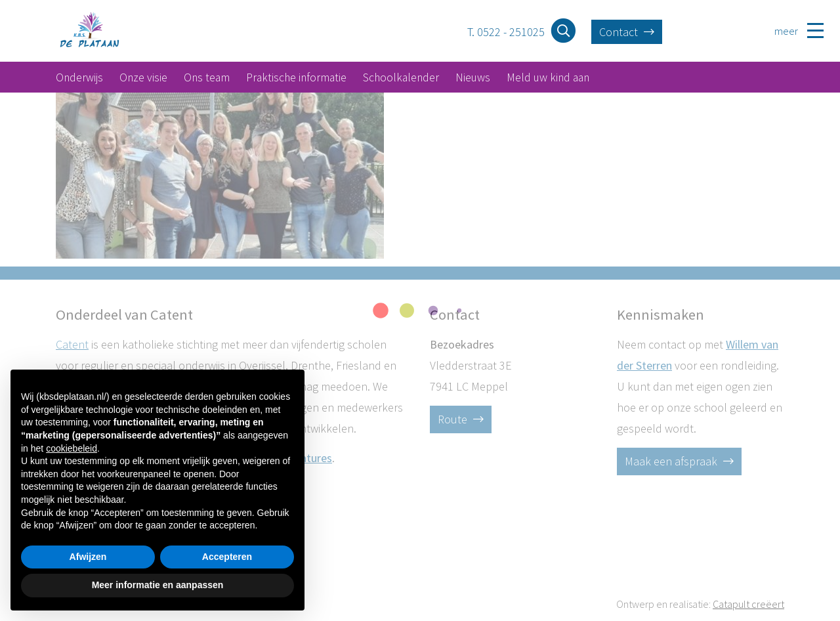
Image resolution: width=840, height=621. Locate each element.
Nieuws (473, 77)
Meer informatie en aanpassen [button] (158, 585)
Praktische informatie (296, 77)
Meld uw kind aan (548, 77)
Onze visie (143, 77)
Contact (627, 32)
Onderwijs (79, 77)
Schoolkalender (401, 77)
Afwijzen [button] (88, 557)
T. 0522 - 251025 (506, 32)
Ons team (207, 77)
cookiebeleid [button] (72, 448)
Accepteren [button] (227, 557)
